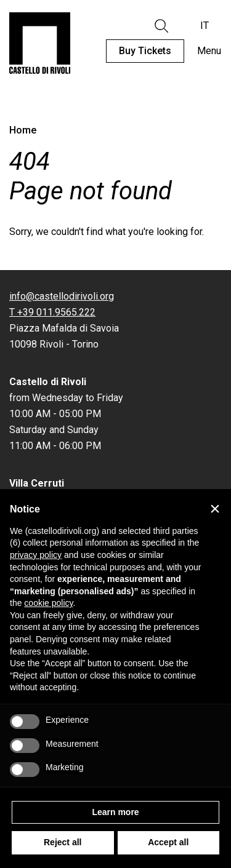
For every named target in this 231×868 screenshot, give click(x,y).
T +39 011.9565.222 (52, 312)
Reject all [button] (63, 842)
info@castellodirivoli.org (62, 296)
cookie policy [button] (48, 603)
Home (23, 130)
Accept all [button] (168, 842)
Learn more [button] (115, 812)
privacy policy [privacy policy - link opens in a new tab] (36, 555)
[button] (215, 509)
